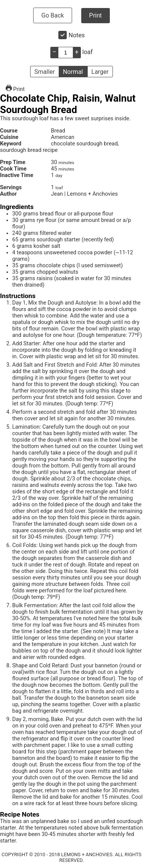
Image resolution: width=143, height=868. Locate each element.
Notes (77, 35)
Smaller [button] (45, 72)
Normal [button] (73, 72)
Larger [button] (100, 72)
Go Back (52, 15)
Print (96, 15)
